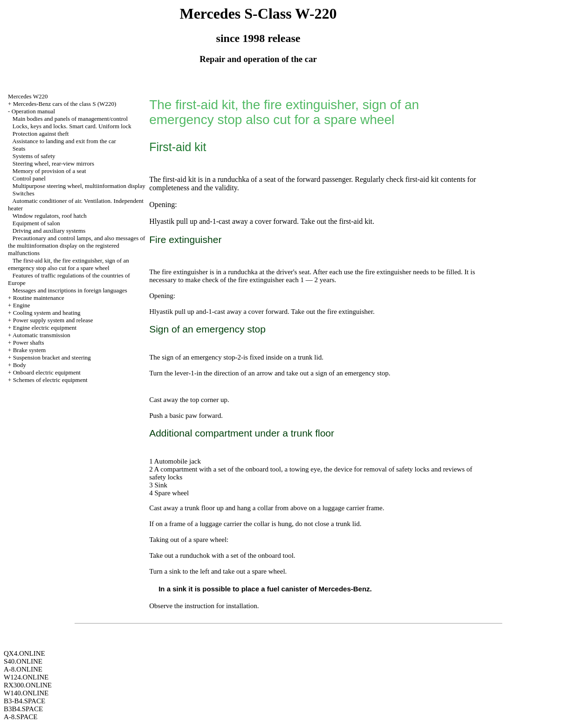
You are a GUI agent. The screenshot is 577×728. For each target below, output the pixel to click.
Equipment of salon (36, 223)
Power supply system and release (53, 320)
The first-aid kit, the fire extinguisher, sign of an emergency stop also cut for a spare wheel (69, 264)
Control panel (29, 178)
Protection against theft (41, 134)
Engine (22, 305)
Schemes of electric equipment (50, 380)
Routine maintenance (39, 298)
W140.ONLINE (26, 693)
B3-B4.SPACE (24, 701)
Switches (24, 193)
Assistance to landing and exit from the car (64, 141)
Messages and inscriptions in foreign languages (70, 290)
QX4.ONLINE (24, 653)
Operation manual (34, 111)
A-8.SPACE (21, 717)
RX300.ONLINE (28, 685)
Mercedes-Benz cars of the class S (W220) (65, 104)
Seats (19, 149)
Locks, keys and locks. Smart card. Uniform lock (72, 126)
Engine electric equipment (45, 328)
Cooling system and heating (47, 313)
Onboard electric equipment (47, 372)
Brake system (29, 350)
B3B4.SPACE (23, 709)
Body (20, 365)
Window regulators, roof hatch (50, 216)
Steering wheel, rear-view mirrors (53, 163)
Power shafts (29, 343)
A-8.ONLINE (23, 669)
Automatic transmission (41, 335)
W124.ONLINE (26, 677)
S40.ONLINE (23, 661)
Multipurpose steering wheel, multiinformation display (79, 186)
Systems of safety (34, 156)
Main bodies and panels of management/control (70, 119)
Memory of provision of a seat (49, 171)
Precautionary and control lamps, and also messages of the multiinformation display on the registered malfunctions (76, 246)
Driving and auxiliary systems (49, 231)
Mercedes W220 (28, 96)
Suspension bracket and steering (52, 357)
